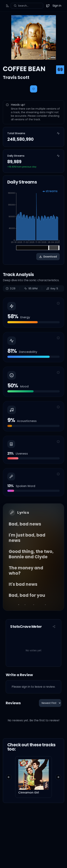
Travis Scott (16, 77)
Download (48, 257)
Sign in (57, 6)
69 (60, 70)
